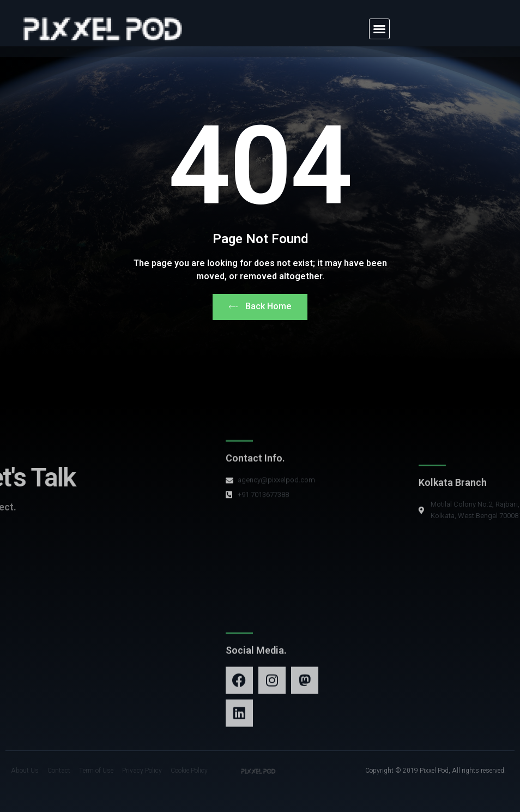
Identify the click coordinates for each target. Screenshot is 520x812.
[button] (379, 29)
